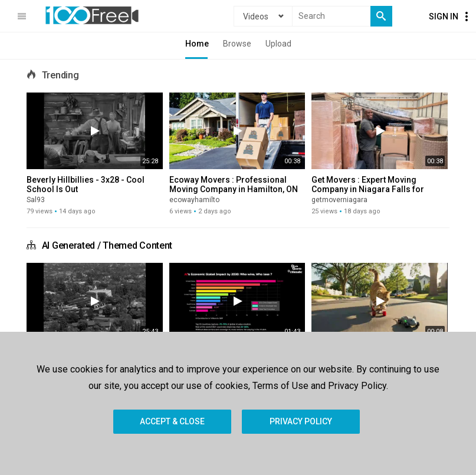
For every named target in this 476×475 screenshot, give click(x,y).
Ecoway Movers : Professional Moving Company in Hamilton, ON (234, 184)
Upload (278, 44)
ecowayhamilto (194, 200)
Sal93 (36, 200)
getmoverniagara (339, 200)
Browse (237, 44)
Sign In (444, 17)
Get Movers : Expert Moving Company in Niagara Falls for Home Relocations (368, 189)
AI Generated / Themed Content (107, 245)
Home (197, 44)
